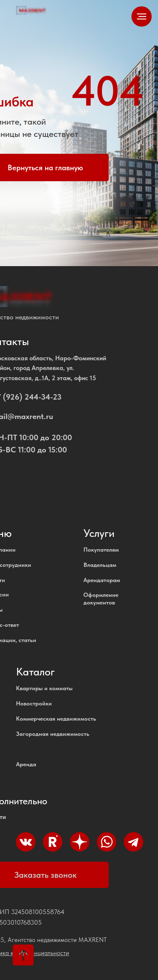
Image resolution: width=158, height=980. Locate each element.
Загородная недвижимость (53, 734)
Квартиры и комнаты (44, 688)
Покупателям (101, 550)
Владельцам (100, 565)
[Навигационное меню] (142, 16)
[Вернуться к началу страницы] (23, 955)
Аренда (26, 764)
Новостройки (34, 703)
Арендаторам (102, 580)
